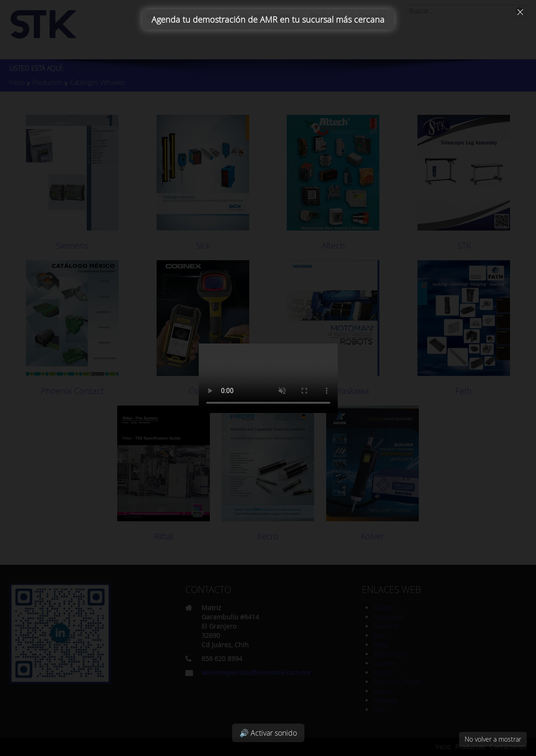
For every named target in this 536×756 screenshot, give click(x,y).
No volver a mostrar (493, 739)
